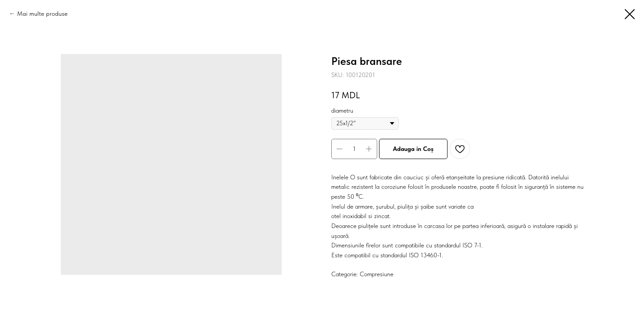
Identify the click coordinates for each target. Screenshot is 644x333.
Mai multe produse (42, 14)
